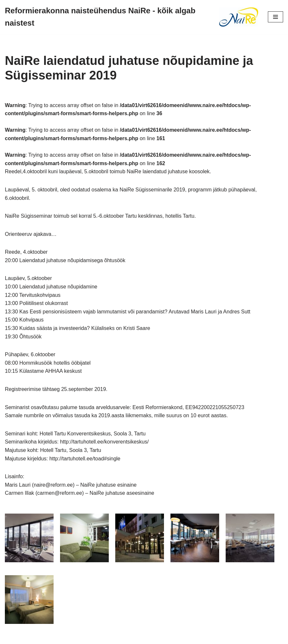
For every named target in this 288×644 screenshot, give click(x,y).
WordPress (167, 637)
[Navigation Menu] (275, 17)
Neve (114, 637)
